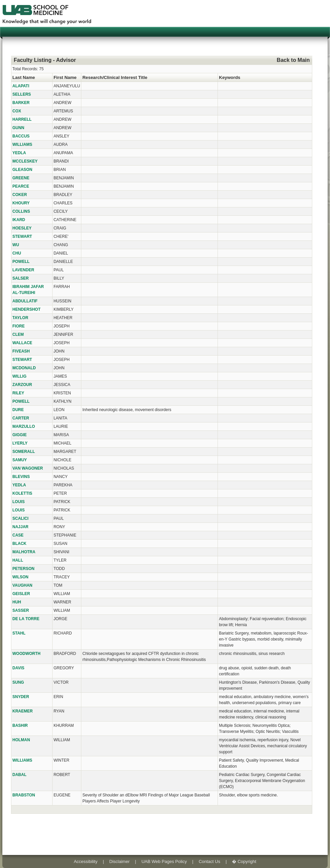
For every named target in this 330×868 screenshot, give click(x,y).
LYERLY (20, 443)
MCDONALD (24, 368)
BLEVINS (21, 477)
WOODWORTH (26, 654)
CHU (17, 253)
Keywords (230, 77)
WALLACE (22, 343)
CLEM (18, 334)
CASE (18, 535)
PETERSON (23, 569)
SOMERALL (24, 452)
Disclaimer (120, 861)
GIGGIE (20, 435)
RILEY (18, 393)
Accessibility (86, 861)
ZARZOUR (22, 385)
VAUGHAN (22, 585)
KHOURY (21, 203)
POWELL (21, 262)
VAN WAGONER (28, 468)
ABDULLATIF (25, 301)
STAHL (19, 633)
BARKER (21, 103)
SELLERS (22, 94)
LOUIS (19, 502)
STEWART (22, 236)
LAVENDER (23, 270)
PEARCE (21, 186)
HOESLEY (22, 228)
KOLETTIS (22, 493)
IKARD (19, 220)
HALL (18, 560)
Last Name (24, 77)
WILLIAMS (22, 144)
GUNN (18, 128)
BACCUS (21, 136)
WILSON (20, 577)
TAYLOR (20, 318)
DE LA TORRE (26, 619)
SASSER (21, 610)
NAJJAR (20, 527)
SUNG (18, 682)
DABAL (19, 775)
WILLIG (19, 376)
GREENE (21, 178)
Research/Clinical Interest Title (115, 77)
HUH (17, 602)
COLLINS (21, 211)
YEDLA (19, 153)
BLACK (19, 544)
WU (16, 245)
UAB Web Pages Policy (164, 861)
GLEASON (22, 170)
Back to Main (293, 60)
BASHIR (20, 726)
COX (17, 111)
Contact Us (210, 861)
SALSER (21, 278)
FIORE (19, 326)
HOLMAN (21, 740)
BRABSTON (24, 795)
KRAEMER (23, 711)
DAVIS (18, 668)
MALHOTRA (24, 552)
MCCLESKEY (25, 161)
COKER (20, 195)
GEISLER (21, 594)
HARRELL (22, 119)
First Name (65, 77)
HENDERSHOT (26, 309)
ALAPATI (21, 86)
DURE (18, 410)
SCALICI (20, 518)
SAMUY (20, 460)
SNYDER (21, 697)
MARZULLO (24, 426)
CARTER (21, 418)
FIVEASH (21, 351)
